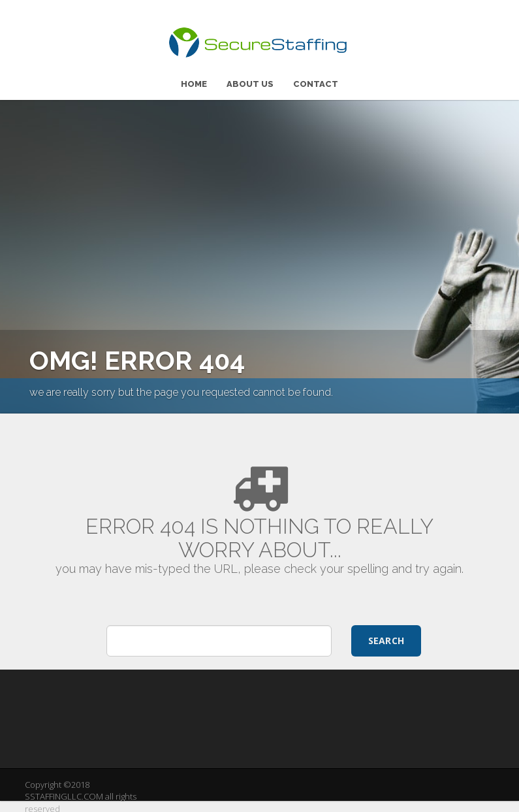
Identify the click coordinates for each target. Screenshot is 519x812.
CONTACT (316, 81)
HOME (194, 81)
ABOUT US (250, 81)
